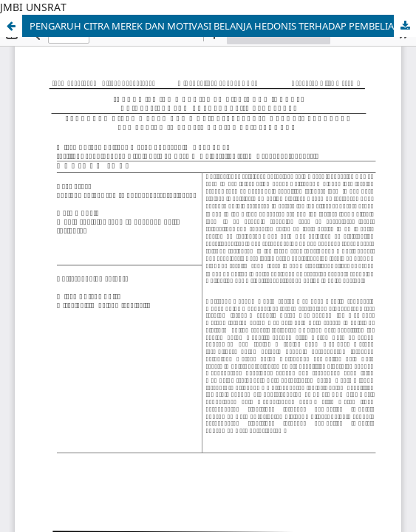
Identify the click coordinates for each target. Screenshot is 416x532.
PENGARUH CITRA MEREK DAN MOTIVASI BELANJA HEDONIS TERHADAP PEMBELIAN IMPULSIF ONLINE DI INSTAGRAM (223, 26)
